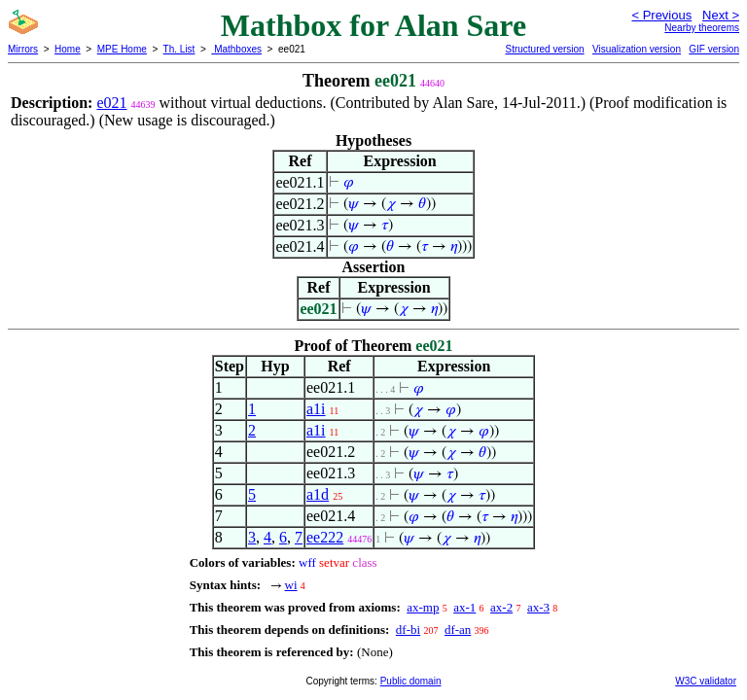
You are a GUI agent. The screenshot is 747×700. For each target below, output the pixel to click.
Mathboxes (236, 49)
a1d (318, 494)
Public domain (411, 681)
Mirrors (23, 49)
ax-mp (423, 607)
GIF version (714, 49)
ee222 (325, 537)
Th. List (179, 49)
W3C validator (706, 681)
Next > (721, 15)
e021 (111, 103)
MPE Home (122, 49)
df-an (458, 630)
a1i (316, 409)
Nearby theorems (702, 28)
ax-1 (464, 607)
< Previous (661, 15)
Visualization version (637, 49)
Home (68, 49)
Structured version (544, 49)
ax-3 (538, 607)
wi (291, 585)
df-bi (408, 630)
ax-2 (501, 607)
